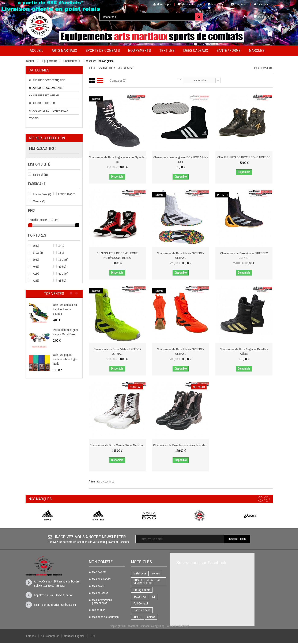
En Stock (40, 175)
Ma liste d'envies (189, 4)
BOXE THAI (140, 597)
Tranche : (34, 220)
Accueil (30, 61)
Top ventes (54, 294)
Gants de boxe (142, 610)
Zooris (34, 118)
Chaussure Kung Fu (42, 103)
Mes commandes (102, 579)
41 (36, 274)
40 (36, 267)
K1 (154, 597)
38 (61, 253)
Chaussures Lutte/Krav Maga (49, 111)
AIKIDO (137, 617)
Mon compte (161, 4)
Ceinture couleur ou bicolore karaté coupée (66, 309)
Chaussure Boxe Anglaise (46, 88)
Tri (180, 80)
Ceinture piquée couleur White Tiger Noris (66, 359)
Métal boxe (140, 573)
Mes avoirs (98, 586)
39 (36, 260)
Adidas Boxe (42, 194)
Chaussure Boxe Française (47, 80)
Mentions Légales (74, 636)
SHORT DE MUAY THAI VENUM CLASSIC (147, 582)
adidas (151, 617)
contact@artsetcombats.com (59, 605)
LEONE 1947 (67, 194)
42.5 (62, 281)
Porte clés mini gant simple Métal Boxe (66, 332)
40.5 (62, 267)
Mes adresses (100, 593)
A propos (31, 636)
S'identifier (262, 4)
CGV (92, 636)
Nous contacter (50, 636)
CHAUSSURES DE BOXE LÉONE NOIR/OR (244, 157)
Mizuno (39, 201)
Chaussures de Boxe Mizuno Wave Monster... (117, 447)
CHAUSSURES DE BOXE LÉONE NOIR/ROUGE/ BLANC (117, 255)
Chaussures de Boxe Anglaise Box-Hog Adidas (244, 351)
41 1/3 (63, 274)
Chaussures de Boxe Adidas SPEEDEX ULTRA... (181, 255)
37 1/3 (38, 253)
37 (61, 246)
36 (36, 246)
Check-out (239, 4)
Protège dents (142, 590)
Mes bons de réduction (105, 617)
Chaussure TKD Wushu (44, 95)
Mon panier (216, 4)
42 (36, 281)
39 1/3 (63, 260)
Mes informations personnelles (102, 602)
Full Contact (141, 603)
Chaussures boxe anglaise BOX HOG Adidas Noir (181, 159)
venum (156, 573)
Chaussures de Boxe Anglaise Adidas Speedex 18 (117, 159)
